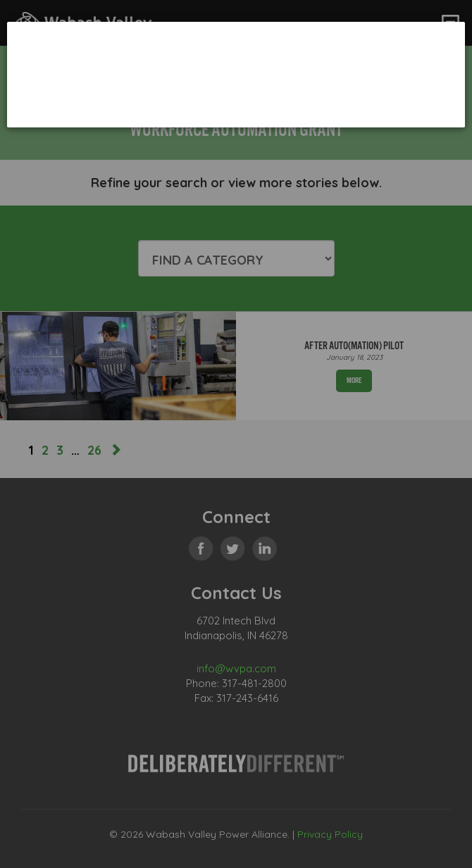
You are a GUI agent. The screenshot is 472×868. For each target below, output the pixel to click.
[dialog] (236, 74)
